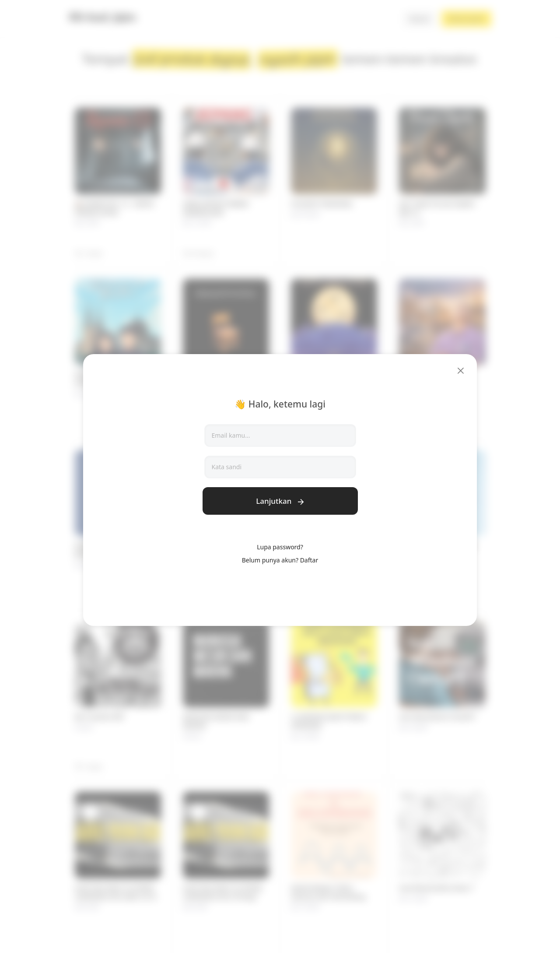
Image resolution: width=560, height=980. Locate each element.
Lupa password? (280, 547)
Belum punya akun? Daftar (280, 560)
